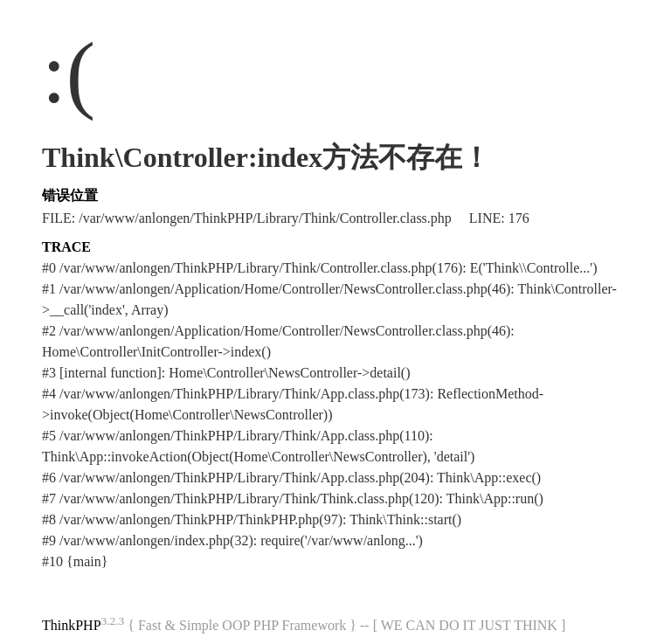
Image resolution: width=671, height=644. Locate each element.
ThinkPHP (72, 625)
